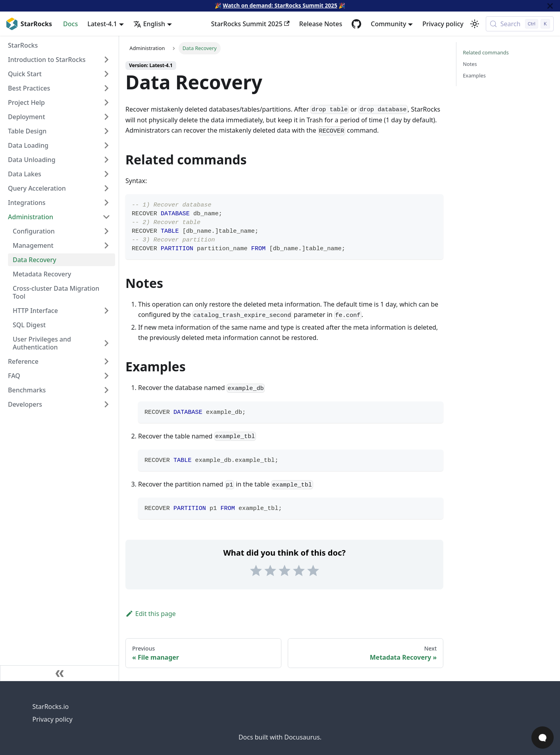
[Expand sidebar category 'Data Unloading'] (106, 160)
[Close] (550, 6)
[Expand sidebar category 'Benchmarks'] (106, 390)
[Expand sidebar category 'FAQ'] (106, 376)
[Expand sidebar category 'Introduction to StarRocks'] (106, 60)
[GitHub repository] (356, 24)
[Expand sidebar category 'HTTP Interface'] (106, 311)
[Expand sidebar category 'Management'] (106, 245)
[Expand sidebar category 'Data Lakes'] (106, 174)
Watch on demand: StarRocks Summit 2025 (280, 5)
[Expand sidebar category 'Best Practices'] (106, 88)
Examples (474, 75)
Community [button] (388, 24)
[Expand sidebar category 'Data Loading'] (106, 145)
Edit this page (151, 614)
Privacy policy (443, 24)
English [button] (149, 24)
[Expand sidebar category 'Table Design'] (106, 131)
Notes (470, 64)
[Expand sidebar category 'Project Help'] (106, 102)
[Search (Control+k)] (520, 24)
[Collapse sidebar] (60, 673)
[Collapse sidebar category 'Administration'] (106, 217)
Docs (70, 24)
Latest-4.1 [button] (102, 24)
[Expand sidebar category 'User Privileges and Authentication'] (106, 343)
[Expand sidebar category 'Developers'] (106, 404)
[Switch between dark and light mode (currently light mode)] (475, 24)
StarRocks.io (51, 707)
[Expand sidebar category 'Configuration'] (106, 231)
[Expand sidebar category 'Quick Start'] (106, 74)
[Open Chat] (543, 738)
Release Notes (321, 24)
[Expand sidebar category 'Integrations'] (106, 203)
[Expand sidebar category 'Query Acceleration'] (106, 188)
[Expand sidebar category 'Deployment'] (106, 117)
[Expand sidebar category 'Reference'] (106, 361)
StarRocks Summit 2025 (250, 24)
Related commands (486, 52)
